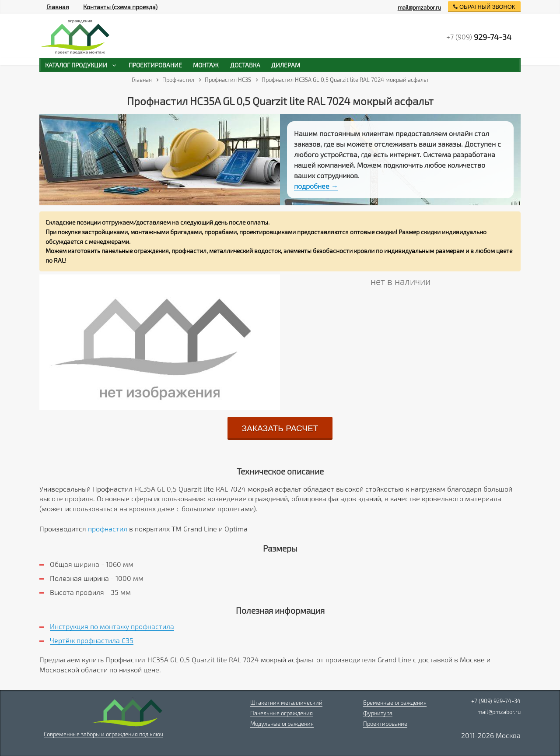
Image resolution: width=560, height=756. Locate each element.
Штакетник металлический (286, 703)
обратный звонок (484, 7)
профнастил (108, 529)
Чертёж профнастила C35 (92, 640)
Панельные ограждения (282, 713)
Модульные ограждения (282, 724)
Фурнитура (378, 713)
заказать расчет (280, 428)
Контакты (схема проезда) (120, 7)
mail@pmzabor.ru (419, 7)
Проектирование (385, 724)
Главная (58, 7)
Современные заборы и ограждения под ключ (103, 734)
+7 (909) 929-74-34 (496, 701)
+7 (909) (479, 37)
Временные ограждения (395, 703)
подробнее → (316, 186)
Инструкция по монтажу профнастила (112, 626)
